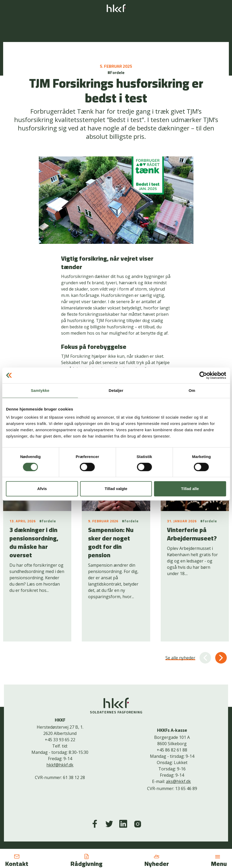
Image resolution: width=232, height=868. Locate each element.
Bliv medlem (139, 828)
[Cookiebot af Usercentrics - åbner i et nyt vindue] (203, 375)
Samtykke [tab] (40, 390)
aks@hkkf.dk (178, 753)
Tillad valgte (116, 489)
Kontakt (90, 828)
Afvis (42, 489)
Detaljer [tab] (116, 390)
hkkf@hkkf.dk (60, 736)
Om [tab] (192, 390)
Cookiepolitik (112, 828)
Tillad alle (190, 489)
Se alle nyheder (180, 629)
